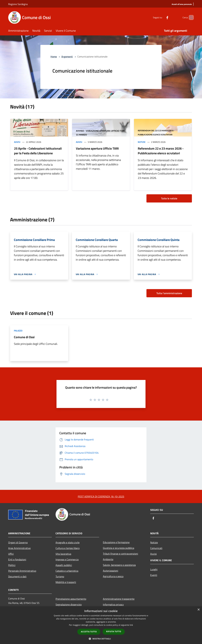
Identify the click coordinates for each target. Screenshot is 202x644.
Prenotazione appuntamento (71, 599)
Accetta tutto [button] (89, 632)
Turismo (60, 576)
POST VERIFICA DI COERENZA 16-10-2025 (101, 496)
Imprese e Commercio (67, 559)
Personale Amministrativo (22, 571)
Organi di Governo (18, 542)
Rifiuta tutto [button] (114, 631)
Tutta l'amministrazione (169, 293)
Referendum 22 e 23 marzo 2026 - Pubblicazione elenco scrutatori (161, 151)
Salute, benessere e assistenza (119, 565)
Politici (12, 565)
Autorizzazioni (111, 571)
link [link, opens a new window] (131, 625)
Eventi (154, 575)
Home (54, 57)
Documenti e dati (17, 576)
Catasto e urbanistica (67, 571)
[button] (101, 639)
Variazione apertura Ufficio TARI (97, 148)
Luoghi (154, 569)
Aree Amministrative (19, 548)
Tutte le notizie (169, 198)
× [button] (198, 610)
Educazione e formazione (116, 542)
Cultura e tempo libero (68, 548)
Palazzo (18, 331)
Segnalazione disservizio (69, 604)
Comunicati (156, 548)
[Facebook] (162, 17)
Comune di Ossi (24, 337)
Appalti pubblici (64, 565)
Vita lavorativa (63, 554)
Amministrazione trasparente (119, 599)
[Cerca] (190, 17)
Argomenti (67, 57)
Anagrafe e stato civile (68, 542)
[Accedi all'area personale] (182, 4)
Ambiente (108, 559)
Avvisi (17, 142)
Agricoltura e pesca (113, 576)
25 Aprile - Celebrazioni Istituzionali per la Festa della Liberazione (38, 151)
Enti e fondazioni (17, 559)
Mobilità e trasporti (66, 582)
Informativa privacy (113, 604)
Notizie (142, 142)
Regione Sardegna (18, 4)
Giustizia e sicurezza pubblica (119, 548)
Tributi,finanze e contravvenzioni (120, 554)
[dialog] (101, 625)
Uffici (11, 554)
